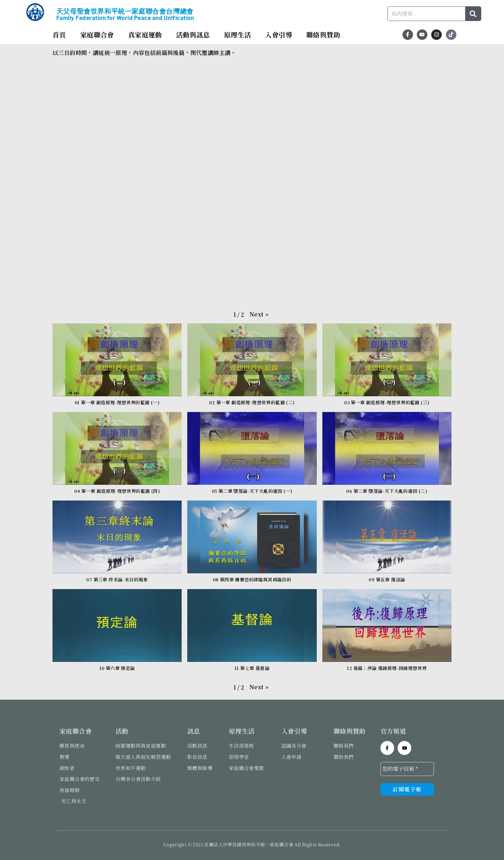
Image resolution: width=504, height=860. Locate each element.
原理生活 (238, 34)
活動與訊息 (193, 34)
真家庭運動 (145, 34)
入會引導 (279, 34)
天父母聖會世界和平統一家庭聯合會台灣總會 (125, 11)
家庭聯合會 (97, 34)
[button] (259, 314)
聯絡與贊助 (323, 34)
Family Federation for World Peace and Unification (125, 18)
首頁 (59, 34)
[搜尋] (473, 14)
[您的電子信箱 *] (407, 769)
